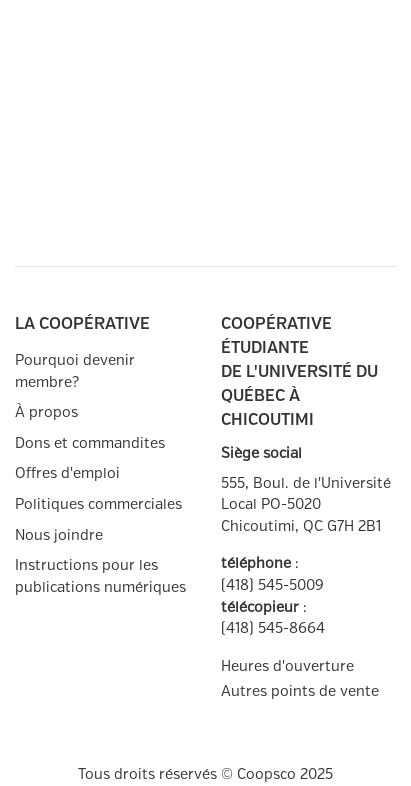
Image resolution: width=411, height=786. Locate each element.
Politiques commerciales (98, 504)
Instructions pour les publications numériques (100, 576)
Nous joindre (59, 535)
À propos (46, 412)
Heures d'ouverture (287, 666)
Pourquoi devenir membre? (75, 371)
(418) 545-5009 (272, 585)
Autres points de (300, 692)
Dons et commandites (90, 443)
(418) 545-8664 (273, 628)
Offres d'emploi (67, 473)
